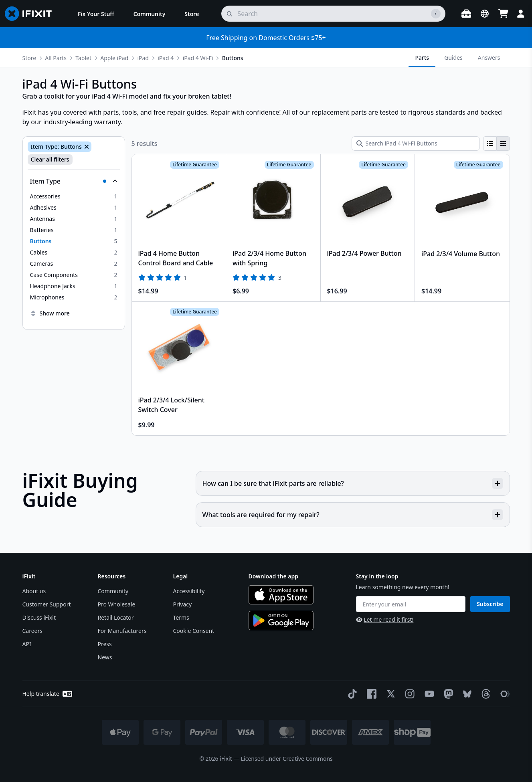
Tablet (83, 58)
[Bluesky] (466, 694)
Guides (453, 58)
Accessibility (189, 591)
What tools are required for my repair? (353, 515)
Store (29, 58)
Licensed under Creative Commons (287, 759)
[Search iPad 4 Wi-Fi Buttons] (416, 143)
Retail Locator (116, 617)
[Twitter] (389, 694)
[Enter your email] (411, 604)
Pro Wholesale (117, 604)
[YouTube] (428, 694)
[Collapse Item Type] (74, 181)
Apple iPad (114, 58)
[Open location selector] (485, 14)
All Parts (56, 58)
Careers (32, 631)
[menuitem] (96, 14)
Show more (50, 313)
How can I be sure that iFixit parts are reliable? (353, 483)
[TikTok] (351, 694)
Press (105, 644)
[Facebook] (370, 694)
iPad (143, 58)
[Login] (521, 14)
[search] (333, 14)
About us (34, 591)
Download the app (274, 576)
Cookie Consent (194, 631)
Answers (489, 58)
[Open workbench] (466, 14)
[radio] (490, 143)
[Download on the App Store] (281, 595)
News (105, 657)
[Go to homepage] (32, 14)
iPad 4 (166, 58)
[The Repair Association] (504, 694)
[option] (74, 196)
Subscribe (490, 604)
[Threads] (484, 694)
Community (113, 591)
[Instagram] (409, 694)
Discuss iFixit (39, 617)
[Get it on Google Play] (281, 620)
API (27, 644)
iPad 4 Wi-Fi (198, 58)
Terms (181, 617)
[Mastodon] (447, 694)
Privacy (183, 604)
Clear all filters (50, 159)
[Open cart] (503, 14)
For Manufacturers (122, 631)
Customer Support (47, 604)
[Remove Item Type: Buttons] (86, 147)
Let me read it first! (385, 619)
